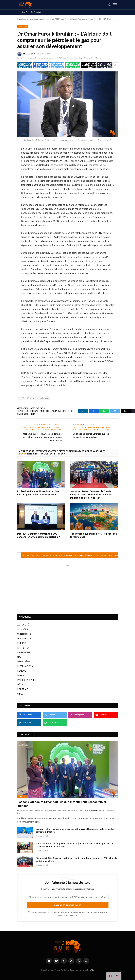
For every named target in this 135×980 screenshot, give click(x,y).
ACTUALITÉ (23, 625)
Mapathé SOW (29, 54)
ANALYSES (23, 27)
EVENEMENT (24, 652)
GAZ (19, 657)
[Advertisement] (68, 588)
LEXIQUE (22, 671)
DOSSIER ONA (24, 639)
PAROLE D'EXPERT (27, 680)
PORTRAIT (23, 689)
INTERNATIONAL (26, 666)
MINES (21, 675)
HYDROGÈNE (24, 662)
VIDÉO (20, 694)
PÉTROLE (22, 685)
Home (24, 12)
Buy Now (36, 12)
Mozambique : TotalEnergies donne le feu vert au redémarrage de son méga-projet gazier (42, 437)
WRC (92, 970)
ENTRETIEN (23, 648)
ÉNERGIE (22, 643)
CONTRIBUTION (25, 634)
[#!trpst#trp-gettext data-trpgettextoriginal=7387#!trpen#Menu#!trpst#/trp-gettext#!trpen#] (115, 5)
